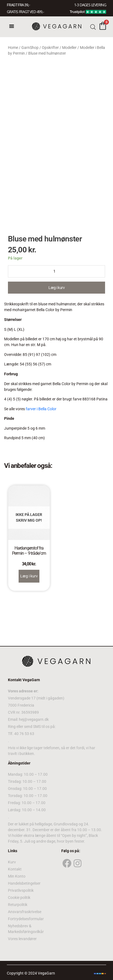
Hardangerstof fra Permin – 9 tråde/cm (29, 551)
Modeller (69, 48)
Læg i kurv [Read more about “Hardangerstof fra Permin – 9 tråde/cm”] (29, 576)
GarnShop (30, 48)
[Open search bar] (93, 27)
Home (13, 48)
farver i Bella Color (41, 409)
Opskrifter (50, 48)
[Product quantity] (57, 271)
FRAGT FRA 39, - (18, 5)
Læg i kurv (57, 288)
